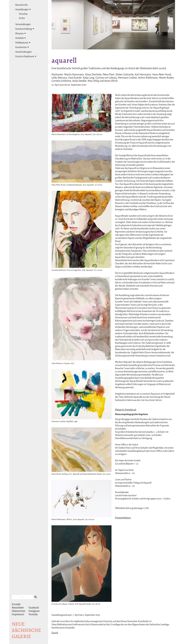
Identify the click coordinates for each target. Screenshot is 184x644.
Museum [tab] (21, 33)
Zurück (55, 633)
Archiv (22, 18)
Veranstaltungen (23, 24)
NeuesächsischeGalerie (26, 630)
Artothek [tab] (21, 38)
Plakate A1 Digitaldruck (126, 410)
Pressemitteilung (123, 518)
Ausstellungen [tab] (23, 9)
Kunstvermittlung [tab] (25, 29)
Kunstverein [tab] (22, 47)
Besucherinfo (22, 5)
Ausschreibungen (23, 52)
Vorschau (23, 14)
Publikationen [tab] (23, 43)
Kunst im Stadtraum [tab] (26, 56)
